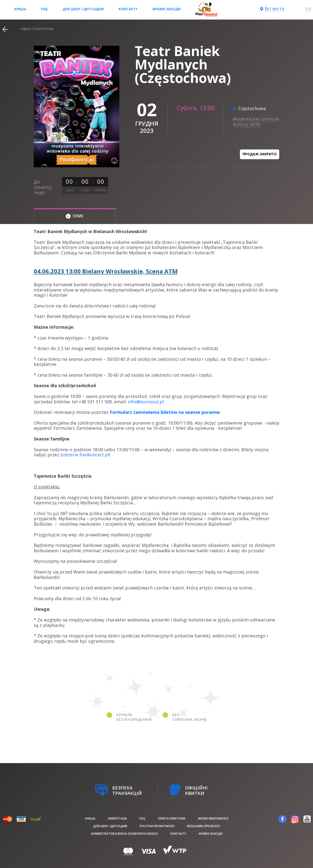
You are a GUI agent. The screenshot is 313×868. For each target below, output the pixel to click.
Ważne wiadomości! (213, 818)
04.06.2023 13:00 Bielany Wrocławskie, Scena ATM (106, 271)
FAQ (44, 9)
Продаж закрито (260, 154)
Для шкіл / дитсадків (83, 9)
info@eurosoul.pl (146, 402)
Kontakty (128, 9)
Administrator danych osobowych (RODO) (124, 834)
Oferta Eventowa (172, 818)
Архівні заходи (167, 9)
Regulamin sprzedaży (204, 826)
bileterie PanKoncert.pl (85, 455)
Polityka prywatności (157, 826)
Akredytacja (117, 818)
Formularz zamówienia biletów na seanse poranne (165, 412)
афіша (20, 9)
